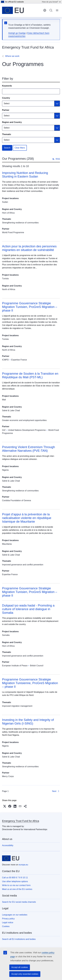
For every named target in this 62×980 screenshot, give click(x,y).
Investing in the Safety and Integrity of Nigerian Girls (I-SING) (28, 722)
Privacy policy (8, 919)
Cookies (6, 926)
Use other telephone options (15, 881)
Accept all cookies (20, 967)
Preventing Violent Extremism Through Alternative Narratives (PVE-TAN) (28, 449)
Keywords (7, 86)
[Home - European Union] (13, 10)
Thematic (7, 134)
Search (7, 148)
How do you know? (51, 2)
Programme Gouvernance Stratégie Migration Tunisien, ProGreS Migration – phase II (30, 307)
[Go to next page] (56, 791)
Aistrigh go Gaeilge (17, 33)
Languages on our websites (15, 915)
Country (6, 98)
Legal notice (8, 922)
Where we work (12, 56)
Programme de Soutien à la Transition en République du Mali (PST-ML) (30, 375)
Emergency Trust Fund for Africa (21, 821)
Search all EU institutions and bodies (19, 939)
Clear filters (20, 148)
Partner (6, 110)
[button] (5, 806)
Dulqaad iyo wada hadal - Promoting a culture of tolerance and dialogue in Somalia (28, 609)
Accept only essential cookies (25, 974)
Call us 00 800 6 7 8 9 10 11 (15, 878)
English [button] (45, 10)
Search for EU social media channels (19, 902)
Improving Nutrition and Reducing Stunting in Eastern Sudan (25, 175)
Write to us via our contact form (16, 885)
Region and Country (12, 122)
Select (7, 103)
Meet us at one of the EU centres (17, 889)
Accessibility (8, 845)
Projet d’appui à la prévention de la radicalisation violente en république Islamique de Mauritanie (27, 518)
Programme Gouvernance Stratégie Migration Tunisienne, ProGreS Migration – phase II (30, 683)
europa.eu (23, 865)
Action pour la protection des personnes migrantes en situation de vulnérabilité (29, 248)
